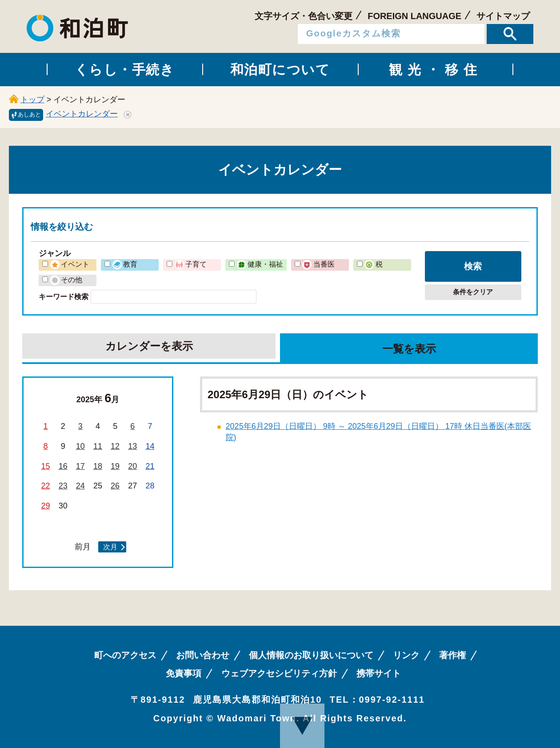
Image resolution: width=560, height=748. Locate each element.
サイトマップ (503, 16)
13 (132, 446)
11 (98, 446)
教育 (125, 264)
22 (46, 486)
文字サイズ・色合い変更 (304, 16)
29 (46, 506)
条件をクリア (473, 292)
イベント (70, 264)
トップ (32, 100)
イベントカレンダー (82, 114)
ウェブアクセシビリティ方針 (279, 673)
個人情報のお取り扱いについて (311, 655)
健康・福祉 (260, 264)
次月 (110, 547)
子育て (191, 264)
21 (150, 466)
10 (80, 446)
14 (150, 446)
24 (80, 486)
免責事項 (184, 673)
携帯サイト (379, 673)
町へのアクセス (125, 655)
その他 (66, 280)
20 (132, 466)
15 (46, 466)
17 (80, 466)
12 (115, 446)
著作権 (452, 655)
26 (115, 486)
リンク (406, 655)
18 (98, 466)
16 (63, 466)
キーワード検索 (64, 296)
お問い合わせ (203, 655)
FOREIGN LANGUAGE (414, 16)
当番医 (318, 264)
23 (63, 486)
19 (115, 466)
